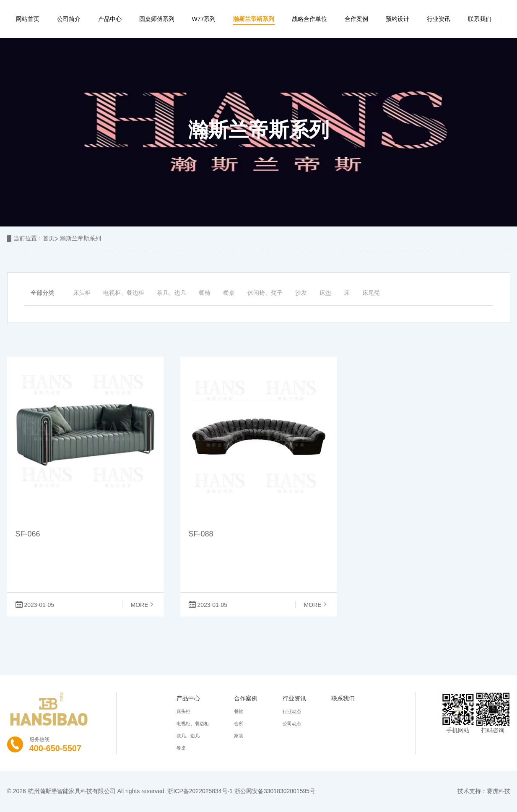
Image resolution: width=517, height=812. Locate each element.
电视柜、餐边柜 (124, 293)
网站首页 (28, 19)
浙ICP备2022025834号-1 (200, 791)
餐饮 (239, 711)
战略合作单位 (309, 19)
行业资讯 (439, 19)
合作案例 (356, 19)
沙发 (301, 293)
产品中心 (110, 19)
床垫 (325, 293)
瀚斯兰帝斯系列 (254, 19)
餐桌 (229, 293)
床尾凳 (371, 293)
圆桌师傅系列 (157, 19)
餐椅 (205, 293)
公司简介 (69, 19)
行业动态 (292, 711)
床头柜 (82, 293)
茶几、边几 (171, 293)
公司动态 (292, 724)
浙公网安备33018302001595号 (275, 791)
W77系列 (204, 19)
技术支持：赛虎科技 (484, 791)
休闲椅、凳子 (265, 293)
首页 (49, 238)
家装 (239, 736)
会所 (239, 724)
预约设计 (397, 19)
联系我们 (480, 19)
